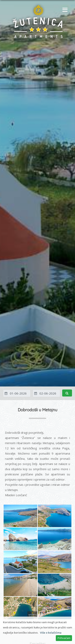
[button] (64, 10)
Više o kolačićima (51, 633)
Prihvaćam (64, 638)
